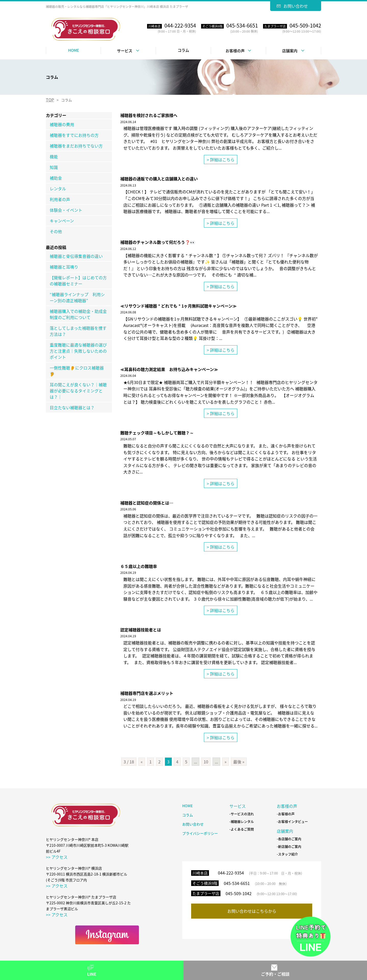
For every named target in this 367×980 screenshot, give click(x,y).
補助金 (56, 178)
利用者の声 (60, 199)
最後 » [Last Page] (239, 762)
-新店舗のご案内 (289, 847)
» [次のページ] (226, 762)
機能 (54, 156)
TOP (50, 100)
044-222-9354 (231, 873)
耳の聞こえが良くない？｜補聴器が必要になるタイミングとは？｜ (78, 391)
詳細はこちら (222, 160)
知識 (54, 167)
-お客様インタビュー (292, 822)
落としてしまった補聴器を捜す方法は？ (78, 331)
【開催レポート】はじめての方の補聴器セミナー (78, 281)
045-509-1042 (239, 893)
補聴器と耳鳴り (64, 267)
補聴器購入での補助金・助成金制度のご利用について (78, 314)
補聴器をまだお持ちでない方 (76, 146)
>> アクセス (57, 857)
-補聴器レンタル (242, 822)
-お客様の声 (286, 814)
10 (206, 762)
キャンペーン (62, 221)
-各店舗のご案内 (289, 839)
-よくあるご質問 (242, 829)
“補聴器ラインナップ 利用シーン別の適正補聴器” (77, 297)
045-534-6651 (237, 883)
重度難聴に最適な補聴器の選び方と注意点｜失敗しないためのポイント (78, 351)
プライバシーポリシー (200, 833)
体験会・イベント (66, 210)
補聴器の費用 (62, 124)
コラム (183, 50)
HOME (74, 50)
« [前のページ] (142, 762)
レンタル (58, 189)
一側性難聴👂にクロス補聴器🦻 (77, 371)
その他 (56, 231)
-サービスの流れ (242, 814)
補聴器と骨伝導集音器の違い (76, 256)
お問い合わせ (296, 6)
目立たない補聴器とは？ (72, 407)
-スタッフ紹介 (287, 854)
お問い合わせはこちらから (252, 911)
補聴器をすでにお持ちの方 (74, 135)
